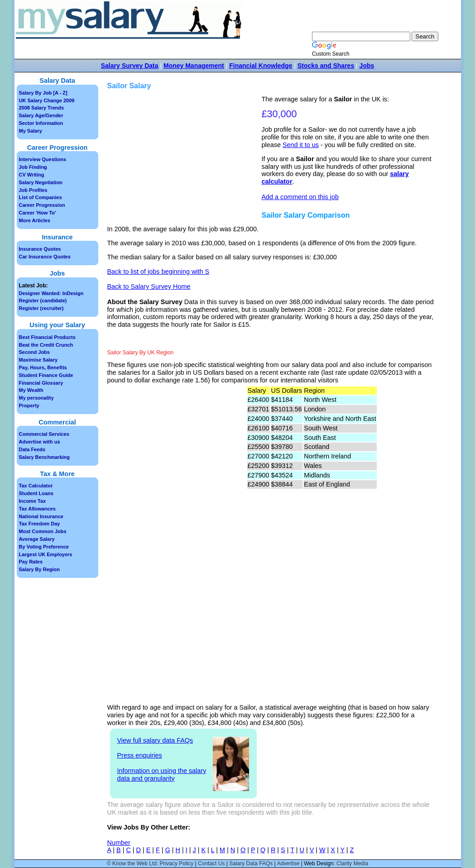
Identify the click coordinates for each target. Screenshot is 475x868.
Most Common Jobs (43, 531)
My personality (36, 398)
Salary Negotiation (41, 182)
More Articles (35, 220)
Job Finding (33, 167)
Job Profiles (33, 190)
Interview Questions (43, 159)
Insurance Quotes (40, 249)
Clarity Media (352, 863)
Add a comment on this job (300, 197)
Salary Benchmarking (45, 457)
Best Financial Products (47, 337)
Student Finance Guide (46, 375)
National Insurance (41, 516)
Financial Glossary (41, 383)
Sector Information (41, 123)
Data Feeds (32, 449)
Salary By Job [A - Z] (43, 93)
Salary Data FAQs (251, 863)
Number (119, 843)
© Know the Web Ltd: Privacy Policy (150, 863)
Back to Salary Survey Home (149, 286)
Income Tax (33, 501)
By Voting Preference (44, 547)
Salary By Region (39, 569)
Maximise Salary (38, 360)
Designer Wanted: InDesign (51, 293)
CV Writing (32, 175)
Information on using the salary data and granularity (162, 775)
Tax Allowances (37, 509)
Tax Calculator (36, 486)
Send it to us (301, 145)
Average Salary (37, 539)
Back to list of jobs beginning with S (158, 272)
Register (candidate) (43, 300)
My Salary (31, 131)
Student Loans (36, 493)
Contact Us (211, 863)
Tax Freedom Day (40, 524)
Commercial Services (44, 434)
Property (29, 405)
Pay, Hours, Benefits (43, 367)
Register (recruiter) (41, 308)
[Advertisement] (186, 159)
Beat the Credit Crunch (46, 345)
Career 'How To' (38, 213)
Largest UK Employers (46, 554)
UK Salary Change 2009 (47, 100)
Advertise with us (40, 442)
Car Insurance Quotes (45, 257)
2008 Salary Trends (42, 108)
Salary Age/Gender (41, 115)
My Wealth (31, 390)
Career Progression (42, 205)
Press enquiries (140, 755)
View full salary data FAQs (155, 740)
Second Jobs (34, 352)
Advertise (288, 863)
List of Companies (41, 197)
